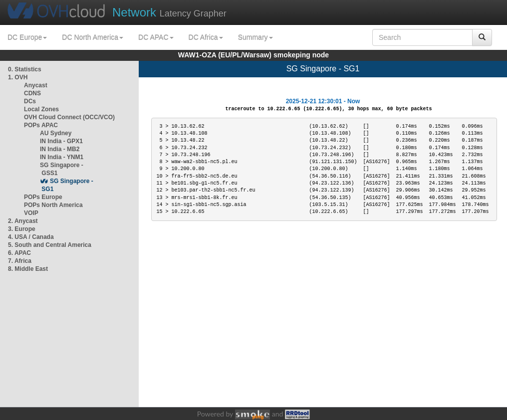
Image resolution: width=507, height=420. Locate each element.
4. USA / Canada (31, 237)
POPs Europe (43, 197)
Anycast (36, 85)
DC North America (93, 37)
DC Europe (27, 37)
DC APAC (156, 37)
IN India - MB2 (60, 149)
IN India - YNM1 (62, 157)
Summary (255, 37)
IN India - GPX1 (61, 141)
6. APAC (19, 253)
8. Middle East (28, 269)
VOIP (31, 213)
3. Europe (22, 229)
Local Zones (41, 109)
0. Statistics (25, 69)
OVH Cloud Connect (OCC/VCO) (69, 117)
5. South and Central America (50, 245)
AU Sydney (56, 133)
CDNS (32, 93)
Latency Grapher (169, 12)
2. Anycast (23, 221)
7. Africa (20, 261)
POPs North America (53, 205)
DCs (30, 101)
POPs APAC (41, 125)
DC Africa (206, 37)
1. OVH (18, 77)
